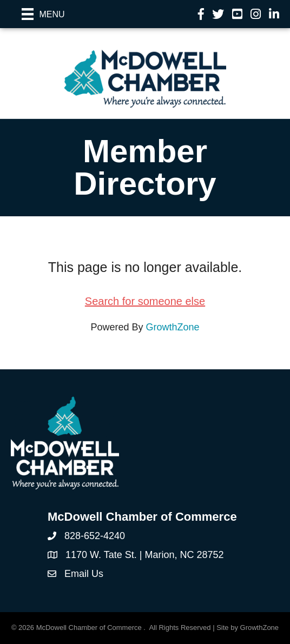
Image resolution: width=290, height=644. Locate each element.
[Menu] (43, 14)
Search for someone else (145, 301)
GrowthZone (173, 327)
